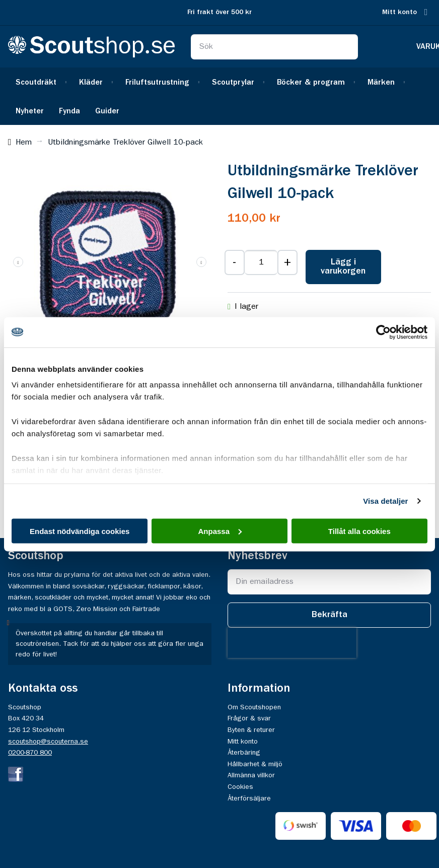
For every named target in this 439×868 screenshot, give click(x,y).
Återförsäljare (249, 798)
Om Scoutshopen (254, 707)
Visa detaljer (385, 501)
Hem (24, 143)
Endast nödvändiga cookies (80, 531)
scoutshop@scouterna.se (48, 742)
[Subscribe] (329, 615)
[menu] (219, 96)
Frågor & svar (249, 718)
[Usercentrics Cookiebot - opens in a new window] (383, 332)
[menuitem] (40, 82)
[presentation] (292, 643)
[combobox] (274, 47)
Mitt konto (399, 12)
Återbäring (244, 753)
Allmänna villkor (251, 775)
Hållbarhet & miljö (255, 764)
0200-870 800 (30, 753)
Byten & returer (251, 730)
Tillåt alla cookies (359, 531)
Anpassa (220, 531)
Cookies (240, 787)
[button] (201, 262)
